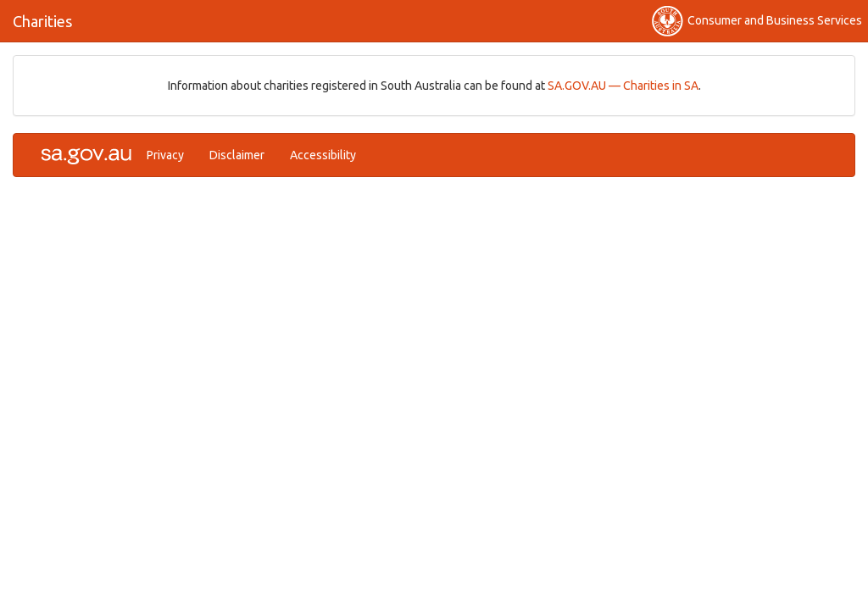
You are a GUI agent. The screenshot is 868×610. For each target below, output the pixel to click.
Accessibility (323, 155)
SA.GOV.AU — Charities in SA (623, 86)
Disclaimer (237, 155)
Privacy (165, 155)
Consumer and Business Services (757, 21)
